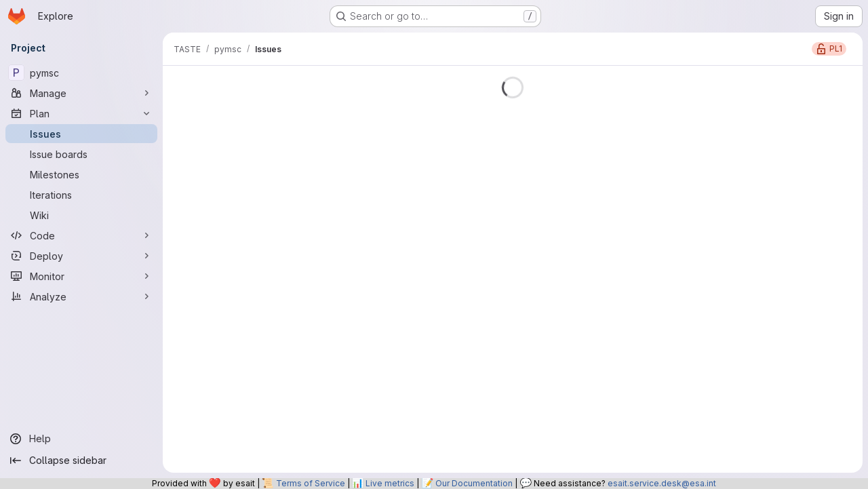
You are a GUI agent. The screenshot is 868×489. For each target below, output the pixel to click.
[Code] (81, 235)
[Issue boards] (81, 154)
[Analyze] (81, 296)
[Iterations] (81, 195)
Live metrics (390, 483)
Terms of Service (311, 483)
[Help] (81, 439)
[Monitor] (81, 276)
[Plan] (81, 113)
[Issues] (81, 134)
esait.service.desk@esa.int (662, 483)
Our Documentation (474, 483)
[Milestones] (81, 174)
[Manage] (81, 93)
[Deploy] (81, 256)
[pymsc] (81, 73)
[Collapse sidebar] (81, 461)
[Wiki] (81, 215)
